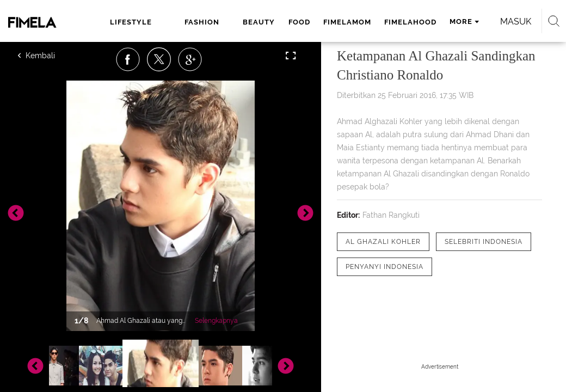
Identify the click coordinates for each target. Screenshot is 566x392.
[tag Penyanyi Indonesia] (384, 267)
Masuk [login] (516, 22)
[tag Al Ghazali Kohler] (383, 242)
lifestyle (131, 22)
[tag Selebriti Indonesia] (484, 242)
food (299, 22)
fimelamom (347, 22)
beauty (259, 22)
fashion (202, 22)
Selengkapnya (216, 321)
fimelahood (410, 22)
